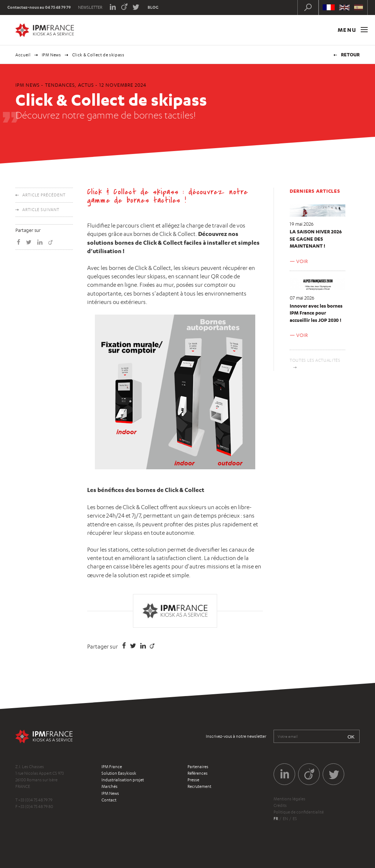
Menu (353, 30)
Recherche (308, 7)
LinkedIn (113, 6)
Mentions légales (289, 799)
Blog (153, 7)
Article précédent (44, 195)
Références (198, 773)
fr (276, 819)
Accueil (23, 55)
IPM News (51, 55)
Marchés (109, 786)
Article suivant (41, 210)
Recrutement (199, 786)
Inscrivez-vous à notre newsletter (236, 736)
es (295, 819)
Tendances (60, 85)
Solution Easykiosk (119, 773)
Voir (302, 261)
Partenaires (198, 767)
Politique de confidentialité (299, 812)
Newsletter (90, 7)
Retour (350, 55)
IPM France (112, 767)
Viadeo (124, 6)
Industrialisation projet (123, 780)
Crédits (280, 805)
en (285, 819)
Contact (109, 800)
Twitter (136, 6)
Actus (86, 85)
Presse (193, 780)
